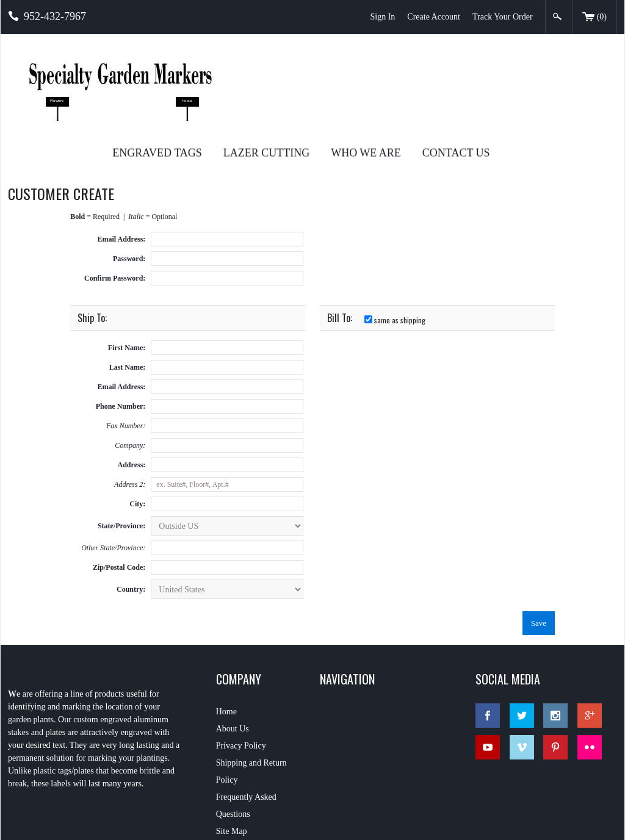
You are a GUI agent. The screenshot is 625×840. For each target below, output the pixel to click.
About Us (233, 641)
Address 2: (130, 399)
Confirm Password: (115, 193)
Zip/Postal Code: (119, 482)
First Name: (127, 262)
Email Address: (122, 154)
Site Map (232, 744)
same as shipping (395, 235)
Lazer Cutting (391, 67)
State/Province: (121, 440)
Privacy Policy (241, 659)
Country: (131, 504)
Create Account (434, 17)
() (594, 18)
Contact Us (581, 67)
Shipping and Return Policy (251, 684)
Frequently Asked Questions (246, 718)
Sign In (382, 17)
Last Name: (128, 282)
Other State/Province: (113, 462)
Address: (132, 379)
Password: (129, 173)
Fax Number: (126, 340)
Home (226, 624)
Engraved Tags (282, 67)
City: (137, 418)
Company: (130, 360)
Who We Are (491, 67)
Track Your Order (503, 17)
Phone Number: (121, 321)
